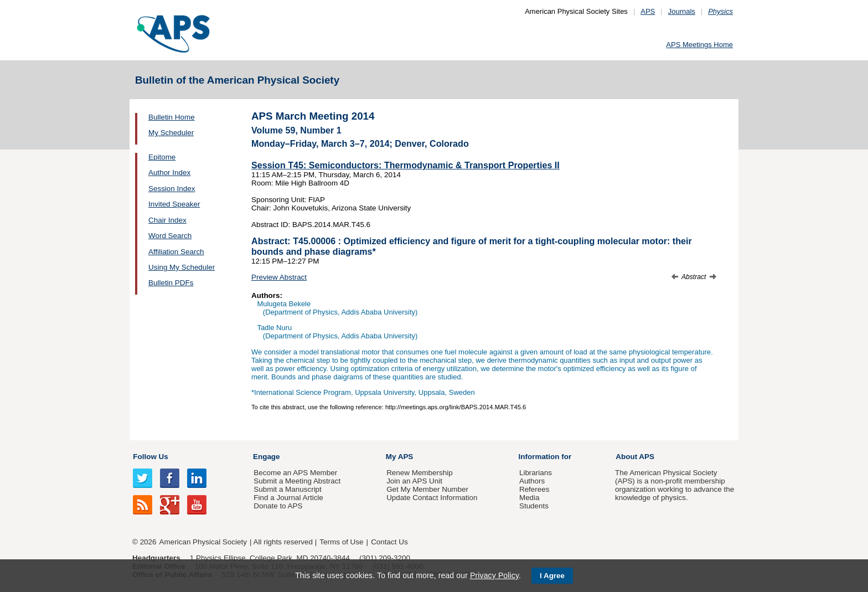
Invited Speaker (174, 204)
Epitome (162, 157)
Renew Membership (420, 473)
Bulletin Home (172, 117)
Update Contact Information (432, 498)
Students (534, 506)
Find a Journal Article (288, 498)
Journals (682, 11)
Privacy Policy (494, 575)
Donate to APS (278, 506)
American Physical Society (203, 542)
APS (648, 11)
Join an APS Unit (414, 481)
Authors (532, 481)
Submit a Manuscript (287, 489)
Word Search (170, 236)
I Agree (552, 576)
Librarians (536, 473)
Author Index (169, 173)
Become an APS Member (295, 473)
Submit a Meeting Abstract (297, 481)
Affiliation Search (176, 252)
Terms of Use (341, 542)
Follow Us (150, 457)
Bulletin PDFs (171, 283)
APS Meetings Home (699, 45)
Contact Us (389, 542)
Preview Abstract (279, 277)
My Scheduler (171, 133)
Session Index (172, 189)
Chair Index (167, 220)
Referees (534, 489)
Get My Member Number (427, 489)
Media (529, 498)
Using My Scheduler (182, 267)
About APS (635, 457)
